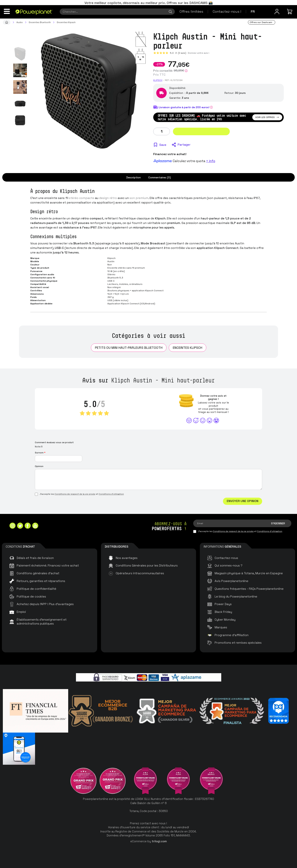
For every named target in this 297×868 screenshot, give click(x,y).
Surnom (40, 453)
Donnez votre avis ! (199, 53)
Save (163, 145)
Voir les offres (267, 117)
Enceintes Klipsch (188, 348)
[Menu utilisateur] (277, 12)
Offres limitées (191, 11)
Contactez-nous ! (227, 11)
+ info (211, 161)
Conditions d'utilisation (111, 494)
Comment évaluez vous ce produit (54, 442)
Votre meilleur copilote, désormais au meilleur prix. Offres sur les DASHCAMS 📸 (149, 3)
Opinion (39, 466)
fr (253, 11)
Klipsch (158, 80)
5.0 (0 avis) (178, 53)
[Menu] (7, 11)
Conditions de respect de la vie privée (75, 494)
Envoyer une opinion (243, 501)
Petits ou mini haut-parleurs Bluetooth (129, 348)
